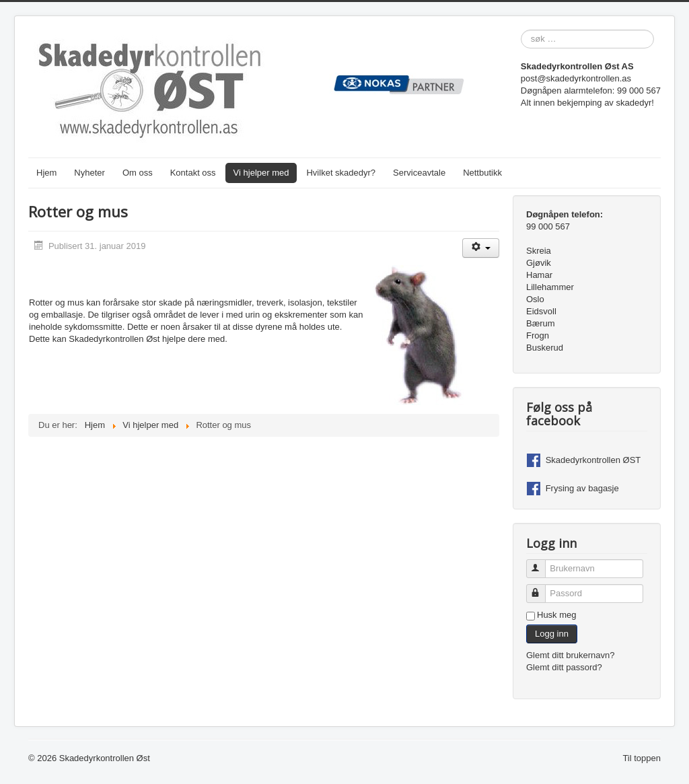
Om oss (138, 173)
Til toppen (642, 758)
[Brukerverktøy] (481, 248)
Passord (542, 588)
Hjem (46, 173)
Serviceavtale (419, 173)
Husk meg (557, 615)
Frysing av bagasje (582, 488)
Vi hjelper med (261, 173)
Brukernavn (542, 563)
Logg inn (552, 634)
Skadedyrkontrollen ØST (593, 460)
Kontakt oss (193, 173)
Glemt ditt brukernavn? (571, 655)
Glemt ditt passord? (564, 667)
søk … (521, 30)
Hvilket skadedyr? (341, 173)
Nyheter (89, 173)
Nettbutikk (482, 173)
